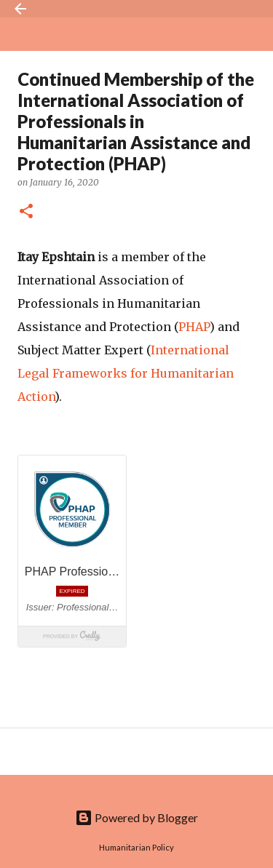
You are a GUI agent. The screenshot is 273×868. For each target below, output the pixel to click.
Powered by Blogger (136, 817)
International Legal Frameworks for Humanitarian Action (126, 373)
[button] (26, 212)
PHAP (194, 327)
